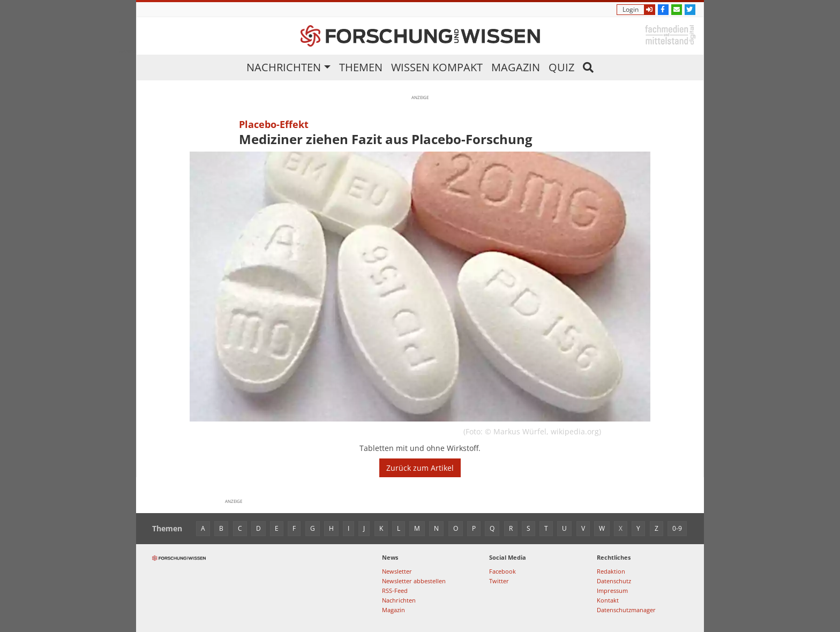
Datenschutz (614, 581)
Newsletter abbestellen (414, 581)
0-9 (677, 528)
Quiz (561, 67)
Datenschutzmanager (626, 610)
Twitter (499, 581)
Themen (361, 67)
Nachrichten (284, 67)
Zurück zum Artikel (420, 468)
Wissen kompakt (437, 67)
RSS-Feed (395, 590)
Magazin (516, 67)
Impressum (612, 590)
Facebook (502, 571)
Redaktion (611, 571)
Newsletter (397, 571)
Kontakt (608, 600)
